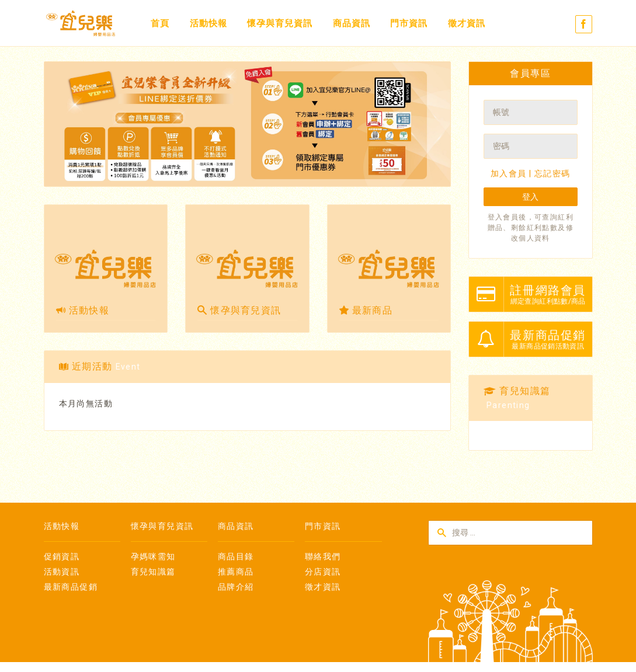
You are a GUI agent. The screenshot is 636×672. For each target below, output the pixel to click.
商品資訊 (352, 23)
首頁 (160, 23)
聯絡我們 (323, 556)
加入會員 (509, 173)
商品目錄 (236, 556)
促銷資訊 (62, 556)
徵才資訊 (467, 23)
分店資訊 (323, 572)
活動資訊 (62, 572)
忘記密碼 (552, 173)
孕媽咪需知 (153, 556)
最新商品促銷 (71, 587)
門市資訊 (409, 23)
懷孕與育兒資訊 (280, 23)
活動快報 (208, 23)
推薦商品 (236, 572)
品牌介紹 (236, 587)
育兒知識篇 (153, 572)
